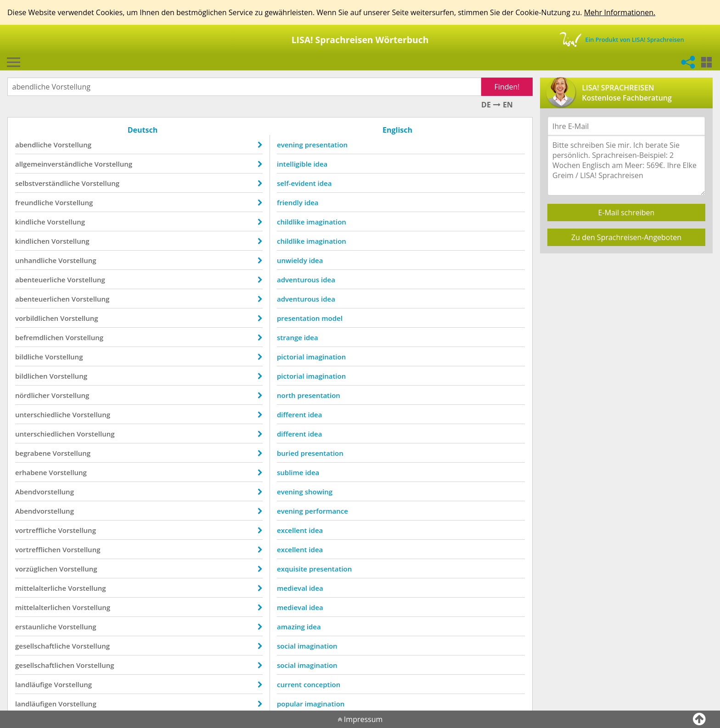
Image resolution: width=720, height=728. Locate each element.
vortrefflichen (38, 549)
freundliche (34, 202)
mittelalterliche (41, 588)
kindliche (30, 222)
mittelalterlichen (43, 607)
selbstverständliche (48, 183)
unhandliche (36, 260)
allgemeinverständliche (54, 164)
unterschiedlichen (45, 434)
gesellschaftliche (43, 646)
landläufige (34, 684)
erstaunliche (36, 627)
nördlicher (32, 395)
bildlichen (31, 376)
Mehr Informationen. (620, 12)
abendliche (34, 145)
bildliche (29, 357)
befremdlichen (39, 337)
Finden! (507, 87)
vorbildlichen (37, 318)
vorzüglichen (36, 569)
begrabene (33, 453)
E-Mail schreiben (627, 213)
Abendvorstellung (45, 492)
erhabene (31, 472)
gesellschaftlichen (45, 665)
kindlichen (32, 241)
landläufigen (36, 704)
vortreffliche (36, 530)
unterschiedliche (43, 414)
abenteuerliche (40, 280)
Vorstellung (72, 145)
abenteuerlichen (42, 299)
